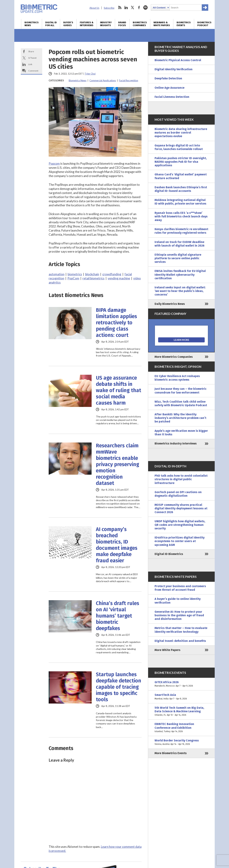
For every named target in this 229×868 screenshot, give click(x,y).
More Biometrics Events (171, 753)
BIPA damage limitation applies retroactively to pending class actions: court (116, 323)
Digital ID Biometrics (169, 554)
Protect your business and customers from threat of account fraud (180, 588)
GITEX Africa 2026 (181, 684)
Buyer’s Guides (68, 24)
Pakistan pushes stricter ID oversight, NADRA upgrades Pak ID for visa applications (181, 162)
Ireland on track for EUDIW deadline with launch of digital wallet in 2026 (180, 244)
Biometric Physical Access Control (178, 60)
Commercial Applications (103, 80)
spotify (145, 8)
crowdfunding (112, 274)
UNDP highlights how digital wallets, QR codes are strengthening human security (180, 525)
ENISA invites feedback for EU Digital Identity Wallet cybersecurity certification (180, 275)
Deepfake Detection (168, 78)
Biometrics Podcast (204, 24)
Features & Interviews (87, 24)
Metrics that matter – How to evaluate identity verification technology (181, 630)
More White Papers (167, 650)
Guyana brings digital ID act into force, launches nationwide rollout (179, 147)
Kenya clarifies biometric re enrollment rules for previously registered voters (181, 231)
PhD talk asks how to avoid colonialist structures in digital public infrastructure (181, 479)
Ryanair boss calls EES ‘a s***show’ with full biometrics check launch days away (181, 216)
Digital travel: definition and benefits (180, 641)
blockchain (92, 274)
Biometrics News (32, 24)
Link (30, 64)
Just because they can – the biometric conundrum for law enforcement (181, 391)
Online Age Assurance (170, 88)
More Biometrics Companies (174, 357)
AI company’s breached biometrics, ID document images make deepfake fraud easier (117, 545)
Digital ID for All (51, 24)
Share (31, 51)
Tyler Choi (90, 74)
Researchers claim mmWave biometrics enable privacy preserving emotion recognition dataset (118, 464)
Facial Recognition (129, 80)
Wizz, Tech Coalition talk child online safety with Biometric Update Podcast (181, 403)
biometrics (75, 274)
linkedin (126, 8)
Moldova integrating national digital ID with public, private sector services (180, 202)
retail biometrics (93, 278)
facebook (139, 8)
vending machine (119, 278)
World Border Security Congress (181, 742)
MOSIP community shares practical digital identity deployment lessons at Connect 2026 (181, 508)
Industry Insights (106, 24)
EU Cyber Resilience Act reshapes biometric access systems (177, 378)
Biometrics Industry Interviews (176, 443)
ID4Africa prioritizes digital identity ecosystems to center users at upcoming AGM (180, 541)
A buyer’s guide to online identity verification (178, 601)
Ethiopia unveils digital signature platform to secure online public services (178, 258)
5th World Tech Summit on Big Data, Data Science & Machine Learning (181, 711)
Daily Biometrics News (170, 304)
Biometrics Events (184, 24)
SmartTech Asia (181, 697)
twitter (133, 8)
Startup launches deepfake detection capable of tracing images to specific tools (119, 687)
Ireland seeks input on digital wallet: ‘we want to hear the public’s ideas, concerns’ (180, 291)
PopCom (73, 278)
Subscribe (109, 8)
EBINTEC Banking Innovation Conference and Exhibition (181, 728)
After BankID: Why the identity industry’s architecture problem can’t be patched (180, 418)
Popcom (54, 163)
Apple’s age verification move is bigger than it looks (181, 433)
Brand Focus (122, 24)
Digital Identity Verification (174, 69)
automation (57, 274)
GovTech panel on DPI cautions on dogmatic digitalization (178, 494)
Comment (33, 71)
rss (120, 8)
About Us (94, 8)
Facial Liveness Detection (172, 97)
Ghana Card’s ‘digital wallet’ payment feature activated (181, 176)
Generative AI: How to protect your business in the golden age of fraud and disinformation (179, 615)
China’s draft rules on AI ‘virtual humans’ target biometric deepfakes (118, 616)
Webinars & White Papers (162, 24)
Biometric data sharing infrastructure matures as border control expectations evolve (181, 133)
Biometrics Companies (140, 24)
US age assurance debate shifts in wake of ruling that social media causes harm (119, 390)
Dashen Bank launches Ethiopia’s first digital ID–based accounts (181, 189)
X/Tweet (32, 58)
